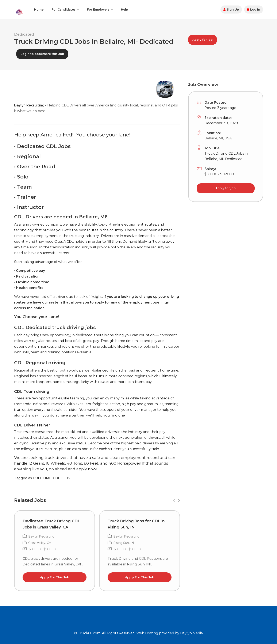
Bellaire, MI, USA (218, 138)
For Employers (98, 10)
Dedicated (24, 34)
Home (39, 10)
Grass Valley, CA (40, 543)
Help (124, 10)
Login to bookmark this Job (42, 54)
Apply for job (203, 40)
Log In (254, 10)
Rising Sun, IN (124, 543)
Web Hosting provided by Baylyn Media (170, 633)
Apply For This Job (54, 577)
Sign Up (231, 10)
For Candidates (64, 10)
